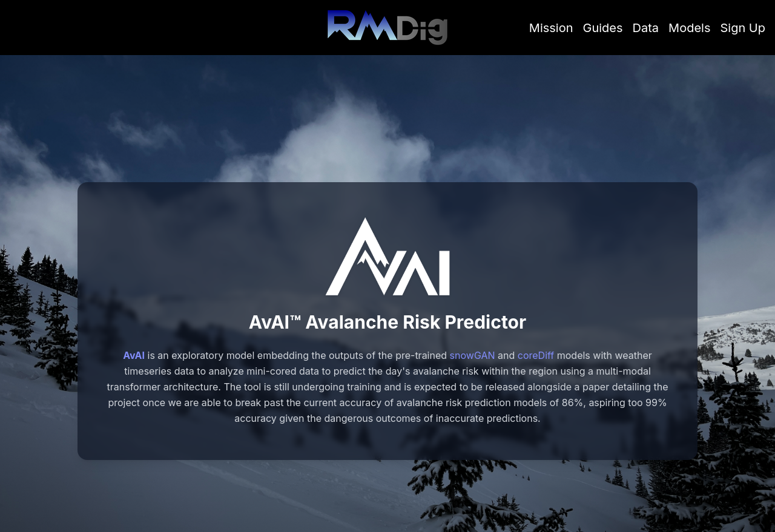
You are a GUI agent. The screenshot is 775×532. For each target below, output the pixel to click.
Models (689, 28)
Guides (603, 28)
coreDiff (536, 355)
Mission (551, 28)
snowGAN (473, 355)
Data (646, 28)
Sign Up (743, 28)
